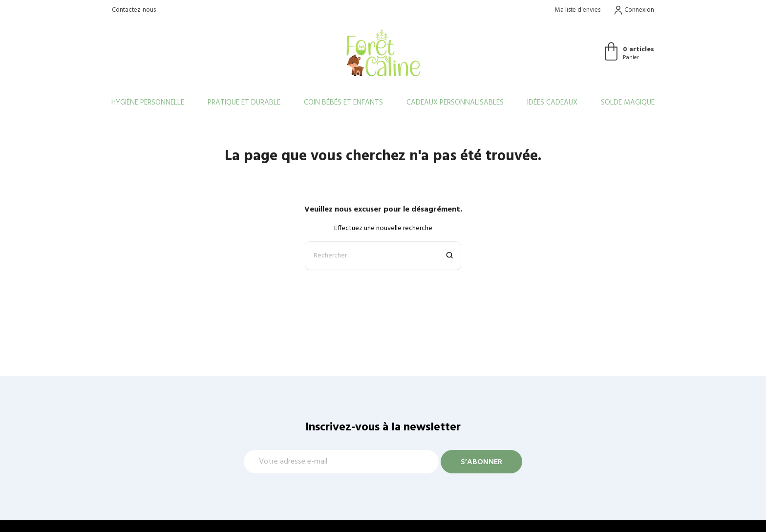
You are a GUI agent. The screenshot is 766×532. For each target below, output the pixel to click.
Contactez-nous (134, 10)
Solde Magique (628, 103)
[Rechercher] (383, 256)
